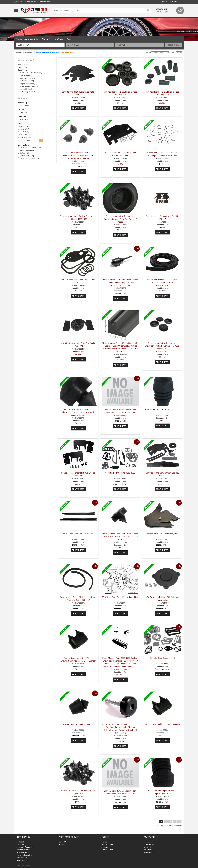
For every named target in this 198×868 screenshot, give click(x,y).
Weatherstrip (42, 52)
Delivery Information (24, 855)
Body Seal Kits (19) (27, 81)
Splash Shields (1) (26, 89)
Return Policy (21, 844)
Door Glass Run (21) (27, 78)
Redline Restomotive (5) (28, 150)
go (41, 141)
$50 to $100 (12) (24, 135)
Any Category (23, 65)
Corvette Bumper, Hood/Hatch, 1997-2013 (162, 409)
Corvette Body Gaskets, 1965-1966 (120, 473)
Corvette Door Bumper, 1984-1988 (78, 724)
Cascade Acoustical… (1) (28, 158)
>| (179, 821)
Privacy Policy (22, 858)
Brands (104, 842)
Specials (105, 847)
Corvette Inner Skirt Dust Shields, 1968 (162, 534)
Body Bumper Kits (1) (28, 92)
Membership (149, 852)
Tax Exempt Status (23, 850)
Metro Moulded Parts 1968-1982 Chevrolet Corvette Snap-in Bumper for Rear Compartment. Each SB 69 (120, 282)
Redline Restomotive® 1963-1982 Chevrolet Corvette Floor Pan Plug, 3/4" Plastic (120, 219)
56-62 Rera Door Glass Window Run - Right (120, 597)
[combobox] (40, 45)
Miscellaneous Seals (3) (29, 86)
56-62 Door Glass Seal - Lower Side (78, 534)
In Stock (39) (24, 105)
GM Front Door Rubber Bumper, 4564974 (162, 724)
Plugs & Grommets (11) (28, 84)
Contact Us (32, 2)
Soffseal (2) (23, 153)
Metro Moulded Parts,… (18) (29, 148)
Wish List (147, 847)
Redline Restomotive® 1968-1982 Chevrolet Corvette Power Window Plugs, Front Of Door (162, 346)
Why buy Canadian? (24, 852)
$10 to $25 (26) (23, 129)
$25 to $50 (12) (23, 132)
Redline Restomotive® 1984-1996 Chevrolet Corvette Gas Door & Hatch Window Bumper (78, 412)
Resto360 (20, 842)
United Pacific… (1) (26, 156)
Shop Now (174, 45)
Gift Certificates (107, 844)
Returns (62, 844)
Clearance (22, 112)
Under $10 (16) (23, 126)
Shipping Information (25, 847)
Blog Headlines (107, 850)
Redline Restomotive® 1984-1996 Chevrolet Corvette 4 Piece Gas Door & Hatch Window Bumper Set (78, 155)
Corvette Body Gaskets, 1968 (162, 658)
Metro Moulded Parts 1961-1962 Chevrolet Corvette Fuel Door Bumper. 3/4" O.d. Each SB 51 (120, 537)
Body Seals (55, 52)
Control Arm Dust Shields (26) (31, 73)
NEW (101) (23, 119)
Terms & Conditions (24, 860)
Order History (149, 844)
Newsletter (148, 850)
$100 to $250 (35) (24, 137)
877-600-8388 (20, 2)
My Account (148, 842)
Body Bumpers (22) (27, 75)
